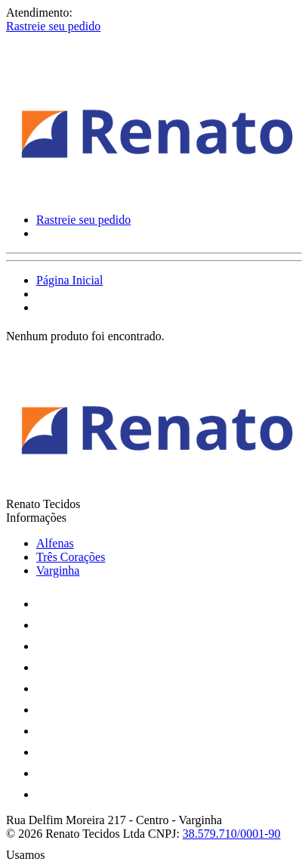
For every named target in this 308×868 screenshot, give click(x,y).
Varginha (58, 570)
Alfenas (55, 543)
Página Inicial (69, 280)
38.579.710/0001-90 (232, 834)
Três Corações (71, 557)
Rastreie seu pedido (53, 26)
